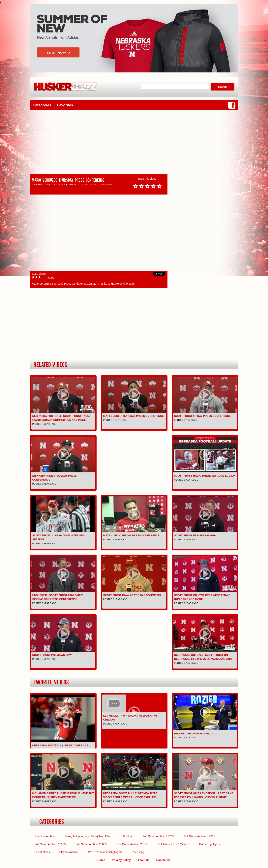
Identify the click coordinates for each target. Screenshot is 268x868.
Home (101, 860)
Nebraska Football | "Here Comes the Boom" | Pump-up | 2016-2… (60, 747)
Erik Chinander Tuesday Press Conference (55, 478)
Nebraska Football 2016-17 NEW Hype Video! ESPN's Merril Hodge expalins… (131, 795)
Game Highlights (209, 844)
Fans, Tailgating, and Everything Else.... (89, 836)
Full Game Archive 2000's (91, 844)
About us (144, 860)
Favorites (65, 105)
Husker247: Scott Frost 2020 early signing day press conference (58, 597)
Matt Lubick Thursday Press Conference (134, 416)
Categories (42, 105)
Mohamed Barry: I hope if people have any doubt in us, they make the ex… (63, 795)
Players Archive (69, 852)
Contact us (163, 860)
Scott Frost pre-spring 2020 (195, 535)
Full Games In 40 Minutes (174, 844)
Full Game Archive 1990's (50, 844)
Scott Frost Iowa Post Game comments (132, 595)
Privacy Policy (121, 860)
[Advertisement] (134, 142)
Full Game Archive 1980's (200, 836)
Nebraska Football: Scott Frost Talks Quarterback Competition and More (61, 418)
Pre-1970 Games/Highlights (105, 852)
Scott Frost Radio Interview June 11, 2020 (205, 476)
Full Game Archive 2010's (133, 844)
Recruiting (138, 852)
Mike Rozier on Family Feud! (194, 734)
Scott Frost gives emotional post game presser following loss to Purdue (204, 795)
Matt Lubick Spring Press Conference (132, 535)
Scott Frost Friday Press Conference (203, 416)
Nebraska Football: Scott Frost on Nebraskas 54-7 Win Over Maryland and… (204, 657)
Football (128, 836)
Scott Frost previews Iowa (52, 655)
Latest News (106, 184)
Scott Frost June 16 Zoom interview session (59, 537)
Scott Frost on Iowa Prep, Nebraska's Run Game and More (202, 597)
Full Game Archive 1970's (158, 836)
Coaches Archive (88, 184)
